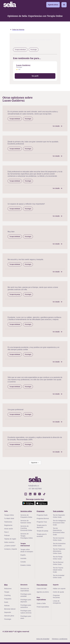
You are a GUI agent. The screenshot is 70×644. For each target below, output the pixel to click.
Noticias (7, 606)
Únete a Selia (41, 603)
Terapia (7, 592)
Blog (6, 585)
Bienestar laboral (10, 609)
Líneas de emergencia (57, 602)
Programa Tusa (42, 522)
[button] (64, 5)
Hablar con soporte (59, 589)
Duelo (6, 602)
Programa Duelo (42, 515)
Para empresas (42, 585)
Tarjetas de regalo (10, 539)
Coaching (7, 595)
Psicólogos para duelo (26, 617)
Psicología (8, 619)
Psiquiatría (8, 599)
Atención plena (9, 616)
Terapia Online (9, 515)
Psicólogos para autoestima (26, 606)
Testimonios (8, 522)
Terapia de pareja (42, 531)
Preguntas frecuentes (56, 596)
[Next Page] (35, 463)
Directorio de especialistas (25, 590)
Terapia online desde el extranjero (27, 551)
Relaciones (8, 589)
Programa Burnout (43, 518)
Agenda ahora (53, 5)
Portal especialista (43, 607)
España (23, 555)
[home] (10, 5)
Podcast (7, 535)
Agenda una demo (43, 592)
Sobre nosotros (9, 542)
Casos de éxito (42, 589)
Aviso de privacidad (43, 639)
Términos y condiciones (60, 639)
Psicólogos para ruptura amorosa (26, 612)
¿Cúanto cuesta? (10, 546)
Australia (23, 558)
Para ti (6, 532)
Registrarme (8, 525)
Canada (23, 562)
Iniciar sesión (9, 529)
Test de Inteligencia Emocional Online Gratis (59, 523)
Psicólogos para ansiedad (26, 595)
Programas (41, 511)
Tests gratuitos (58, 511)
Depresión (8, 612)
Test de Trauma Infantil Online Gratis (58, 570)
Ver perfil (35, 76)
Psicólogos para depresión (26, 601)
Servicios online (26, 511)
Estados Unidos (26, 565)
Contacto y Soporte (11, 549)
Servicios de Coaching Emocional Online (26, 528)
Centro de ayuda (58, 592)
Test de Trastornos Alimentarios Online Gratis (59, 551)
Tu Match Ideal (9, 518)
